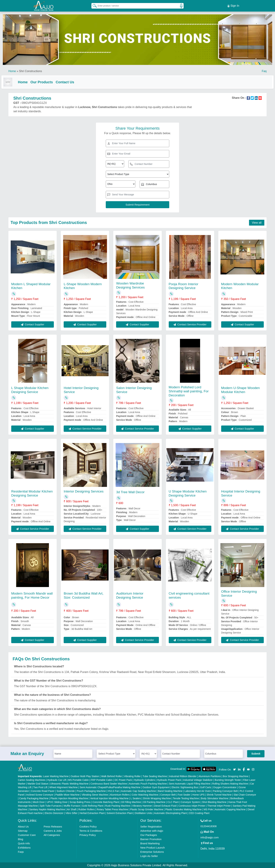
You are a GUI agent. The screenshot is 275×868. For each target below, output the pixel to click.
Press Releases (53, 826)
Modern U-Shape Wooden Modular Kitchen (240, 390)
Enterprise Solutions (152, 851)
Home (12, 70)
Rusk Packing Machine (118, 805)
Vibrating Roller (132, 776)
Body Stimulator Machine (215, 798)
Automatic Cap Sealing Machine (138, 791)
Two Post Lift (40, 787)
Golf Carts (206, 787)
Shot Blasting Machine (214, 802)
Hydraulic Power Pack (169, 780)
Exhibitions (24, 847)
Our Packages (149, 835)
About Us (23, 826)
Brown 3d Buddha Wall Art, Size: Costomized (83, 595)
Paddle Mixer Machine (67, 794)
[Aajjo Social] (234, 769)
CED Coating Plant (199, 813)
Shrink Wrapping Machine (157, 798)
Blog (21, 839)
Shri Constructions (30, 70)
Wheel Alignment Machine (63, 787)
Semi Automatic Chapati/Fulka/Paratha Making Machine (110, 787)
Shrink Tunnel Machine (219, 794)
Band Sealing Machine (170, 791)
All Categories (52, 835)
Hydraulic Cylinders (144, 780)
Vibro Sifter (71, 813)
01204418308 (209, 826)
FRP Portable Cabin (102, 780)
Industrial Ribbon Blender (183, 776)
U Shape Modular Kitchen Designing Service (188, 493)
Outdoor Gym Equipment (156, 787)
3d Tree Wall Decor (130, 492)
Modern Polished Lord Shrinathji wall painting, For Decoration (189, 391)
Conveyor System (190, 802)
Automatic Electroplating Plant (170, 813)
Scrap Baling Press (80, 802)
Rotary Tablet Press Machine (113, 809)
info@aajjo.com (210, 837)
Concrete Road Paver (43, 791)
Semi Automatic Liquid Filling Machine (190, 783)
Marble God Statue (38, 783)
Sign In (233, 5)
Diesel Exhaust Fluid (165, 805)
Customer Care (27, 835)
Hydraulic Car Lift (57, 780)
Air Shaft (72, 809)
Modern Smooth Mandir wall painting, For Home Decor (32, 595)
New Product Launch (152, 847)
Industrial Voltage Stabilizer (198, 780)
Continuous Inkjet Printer (192, 805)
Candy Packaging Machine (34, 798)
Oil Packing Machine (154, 802)
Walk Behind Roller (112, 776)
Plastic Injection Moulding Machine (69, 798)
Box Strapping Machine (236, 776)
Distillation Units (143, 813)
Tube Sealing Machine (155, 776)
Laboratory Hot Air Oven (198, 791)
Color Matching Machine (145, 794)
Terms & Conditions (91, 830)
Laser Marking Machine (56, 776)
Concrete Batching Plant (106, 802)
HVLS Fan (114, 791)
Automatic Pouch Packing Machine (148, 783)
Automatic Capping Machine (230, 809)
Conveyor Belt (168, 794)
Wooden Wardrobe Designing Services (130, 285)
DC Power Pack (123, 780)
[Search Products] (93, 5)
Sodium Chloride (66, 791)
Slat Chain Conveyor (245, 794)
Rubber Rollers (87, 809)
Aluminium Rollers (120, 794)
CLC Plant (173, 802)
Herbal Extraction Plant (92, 813)
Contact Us (72, 81)
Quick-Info (24, 843)
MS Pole (208, 809)
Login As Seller (149, 856)
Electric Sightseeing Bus (185, 787)
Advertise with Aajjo (152, 830)
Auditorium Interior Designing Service (130, 595)
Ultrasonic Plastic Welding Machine (69, 783)
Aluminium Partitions (210, 776)
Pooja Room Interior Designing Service (184, 286)
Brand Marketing (150, 843)
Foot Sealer (184, 794)
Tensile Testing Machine (186, 798)
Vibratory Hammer (142, 805)
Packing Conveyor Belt (225, 791)
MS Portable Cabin (79, 780)
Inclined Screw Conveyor (40, 794)
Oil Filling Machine (131, 802)
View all (257, 222)
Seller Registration (151, 826)
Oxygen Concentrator (225, 787)
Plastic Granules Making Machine (183, 809)
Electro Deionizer (54, 813)
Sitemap (23, 830)
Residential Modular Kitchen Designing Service (32, 493)
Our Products (49, 81)
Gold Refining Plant (93, 805)
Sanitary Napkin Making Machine (47, 809)
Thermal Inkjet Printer (219, 805)
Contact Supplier (33, 324)
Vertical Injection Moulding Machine (109, 798)
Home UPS (199, 794)
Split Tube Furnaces (51, 805)
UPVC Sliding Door (57, 802)
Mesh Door (39, 802)
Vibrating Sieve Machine (95, 794)
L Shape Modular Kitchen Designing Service (30, 390)
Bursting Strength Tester (228, 780)
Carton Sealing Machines (32, 780)
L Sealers (136, 798)
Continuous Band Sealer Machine (109, 783)
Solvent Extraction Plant (120, 813)
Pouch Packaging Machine (91, 791)
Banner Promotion (151, 839)
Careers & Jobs (53, 830)
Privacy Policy (88, 835)
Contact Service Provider (190, 324)
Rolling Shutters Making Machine (230, 783)
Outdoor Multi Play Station (85, 776)
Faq (264, 70)
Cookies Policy (88, 826)
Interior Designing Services (84, 491)
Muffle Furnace (72, 805)
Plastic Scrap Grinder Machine (147, 809)
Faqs (21, 851)
